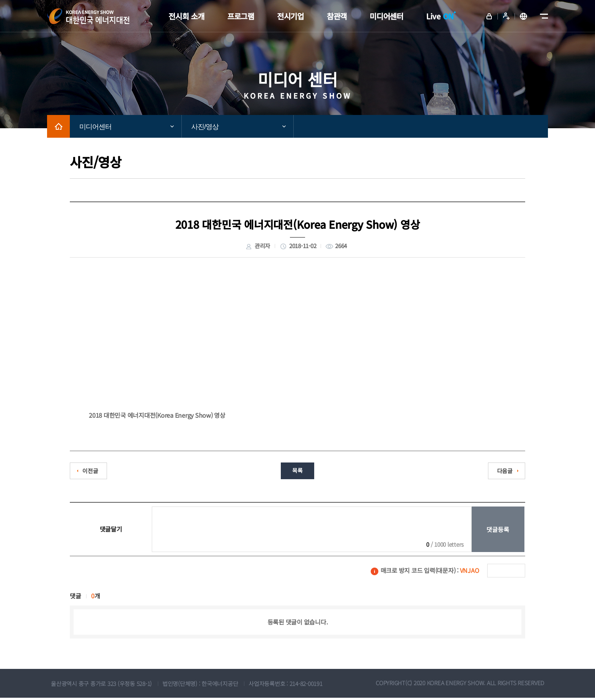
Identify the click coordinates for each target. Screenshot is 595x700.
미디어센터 (95, 127)
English (523, 16)
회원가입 (506, 16)
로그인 (489, 16)
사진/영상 (205, 127)
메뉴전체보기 (542, 16)
